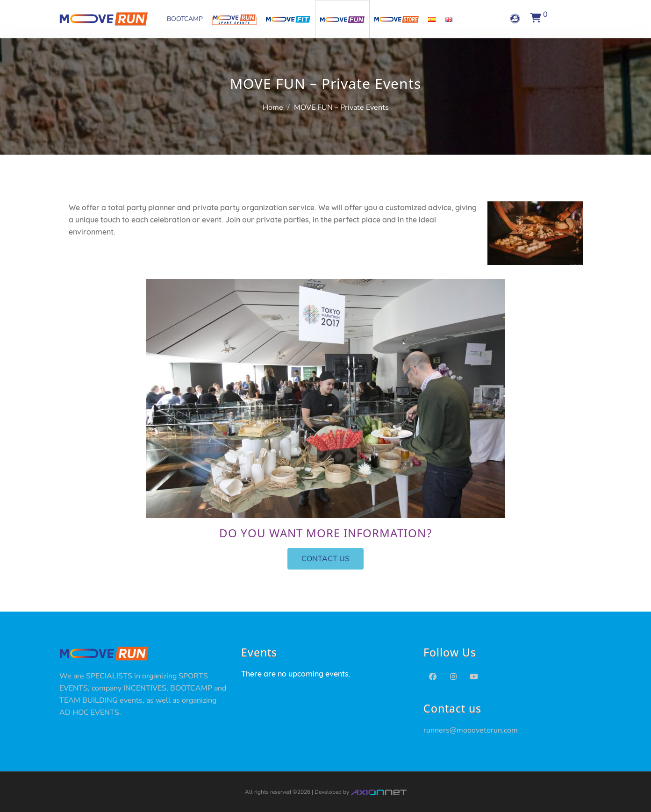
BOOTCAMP (185, 19)
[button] (325, 559)
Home (273, 107)
